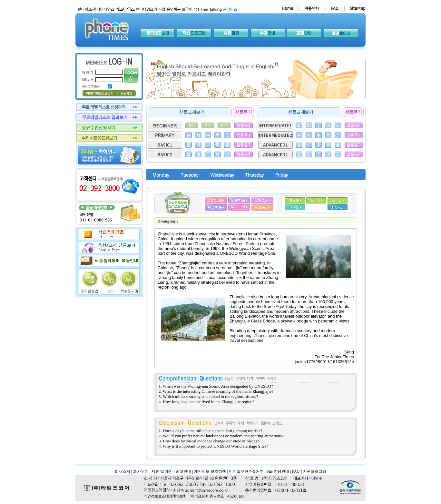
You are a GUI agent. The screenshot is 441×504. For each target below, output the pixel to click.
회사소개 (122, 471)
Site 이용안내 (278, 471)
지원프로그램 (315, 471)
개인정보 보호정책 (210, 471)
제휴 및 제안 (162, 471)
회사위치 (141, 471)
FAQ (296, 471)
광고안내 (183, 471)
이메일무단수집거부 (246, 471)
